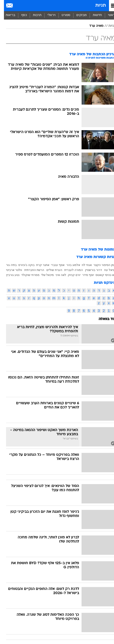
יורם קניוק (70, 275)
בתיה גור (7, 265)
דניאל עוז (106, 270)
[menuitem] (93, 15)
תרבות (33, 15)
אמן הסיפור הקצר (101, 265)
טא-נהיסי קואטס (102, 275)
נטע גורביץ (9, 275)
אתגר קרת (39, 265)
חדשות (93, 15)
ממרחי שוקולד (26, 275)
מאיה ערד (92, 26)
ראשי (108, 15)
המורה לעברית (70, 270)
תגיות (97, 6)
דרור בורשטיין (90, 270)
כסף (20, 15)
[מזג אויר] (17, 6)
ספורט (62, 15)
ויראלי (48, 15)
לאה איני (57, 275)
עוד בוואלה (103, 319)
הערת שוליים (50, 270)
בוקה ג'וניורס (22, 265)
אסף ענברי (54, 265)
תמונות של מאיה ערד (94, 250)
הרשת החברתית (30, 270)
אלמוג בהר (69, 265)
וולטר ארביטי (10, 270)
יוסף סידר (84, 275)
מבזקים (78, 15)
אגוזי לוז (83, 265)
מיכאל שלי (44, 275)
